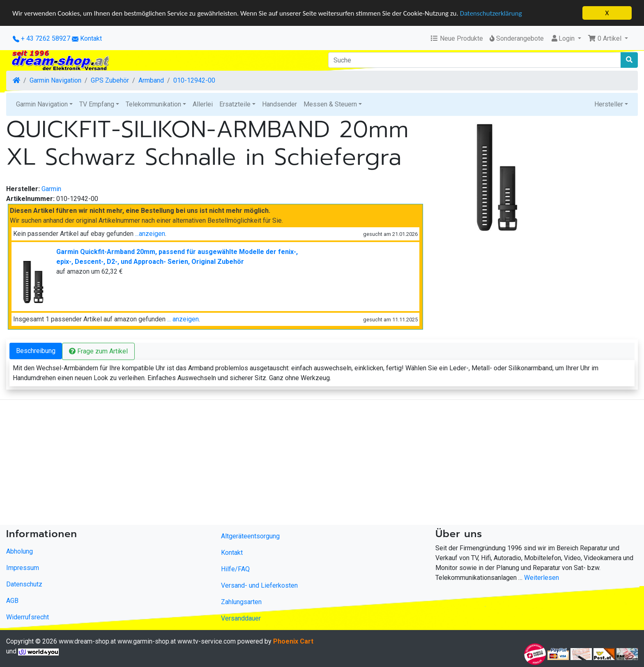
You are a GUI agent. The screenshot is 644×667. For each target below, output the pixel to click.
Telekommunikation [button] (153, 104)
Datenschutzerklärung (491, 13)
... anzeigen (183, 319)
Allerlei (203, 104)
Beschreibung (36, 351)
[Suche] (475, 60)
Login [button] (563, 38)
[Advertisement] (246, 464)
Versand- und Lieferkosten (259, 585)
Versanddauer (241, 618)
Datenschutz (24, 584)
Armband (151, 80)
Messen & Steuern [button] (330, 104)
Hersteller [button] (609, 104)
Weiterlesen (542, 578)
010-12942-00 (194, 80)
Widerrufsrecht (28, 617)
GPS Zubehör (110, 80)
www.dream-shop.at (87, 641)
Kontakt (91, 38)
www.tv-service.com (207, 641)
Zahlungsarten (241, 602)
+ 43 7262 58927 (41, 38)
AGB (12, 601)
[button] (608, 39)
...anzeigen (150, 234)
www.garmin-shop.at (147, 641)
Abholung (20, 551)
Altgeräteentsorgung (250, 536)
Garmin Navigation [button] (42, 104)
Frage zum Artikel (98, 351)
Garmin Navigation (55, 80)
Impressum (23, 568)
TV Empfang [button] (97, 104)
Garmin (51, 189)
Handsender (279, 104)
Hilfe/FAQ (235, 569)
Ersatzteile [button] (235, 104)
